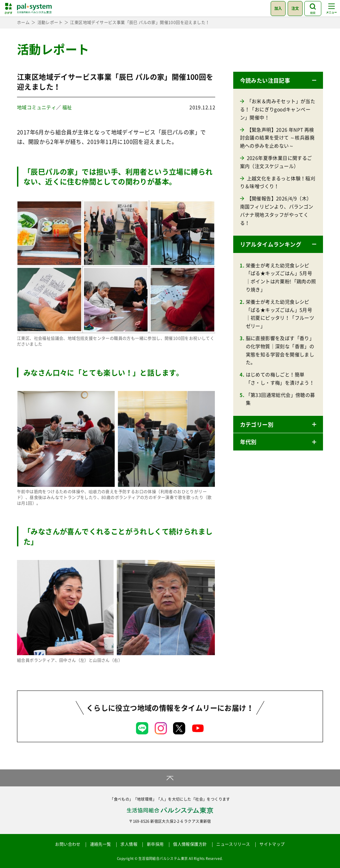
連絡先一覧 (101, 844)
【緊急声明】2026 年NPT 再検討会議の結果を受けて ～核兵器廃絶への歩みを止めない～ (277, 138)
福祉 (67, 107)
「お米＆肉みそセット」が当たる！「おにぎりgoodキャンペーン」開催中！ (278, 109)
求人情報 (129, 844)
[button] (278, 80)
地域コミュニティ (37, 107)
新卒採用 (155, 844)
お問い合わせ (68, 844)
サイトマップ (272, 844)
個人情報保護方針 (190, 844)
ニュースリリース (233, 844)
